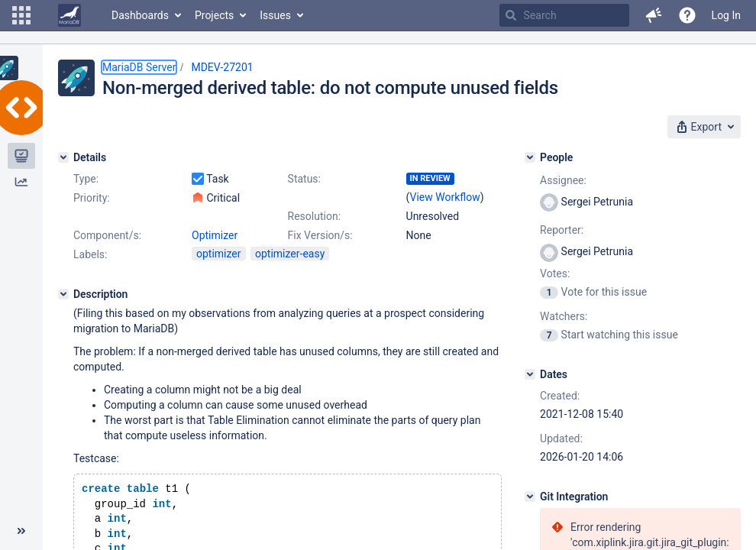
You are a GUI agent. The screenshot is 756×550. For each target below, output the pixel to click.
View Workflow (445, 197)
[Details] (63, 157)
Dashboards (140, 15)
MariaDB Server (139, 67)
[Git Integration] (530, 497)
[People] (530, 157)
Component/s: (107, 235)
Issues (275, 15)
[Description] (63, 294)
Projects (214, 15)
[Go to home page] (69, 15)
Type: (86, 179)
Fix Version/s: (320, 235)
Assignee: (563, 180)
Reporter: (562, 230)
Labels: (90, 254)
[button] (21, 15)
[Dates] (530, 374)
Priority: (92, 198)
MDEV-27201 (222, 67)
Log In (726, 15)
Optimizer (215, 235)
